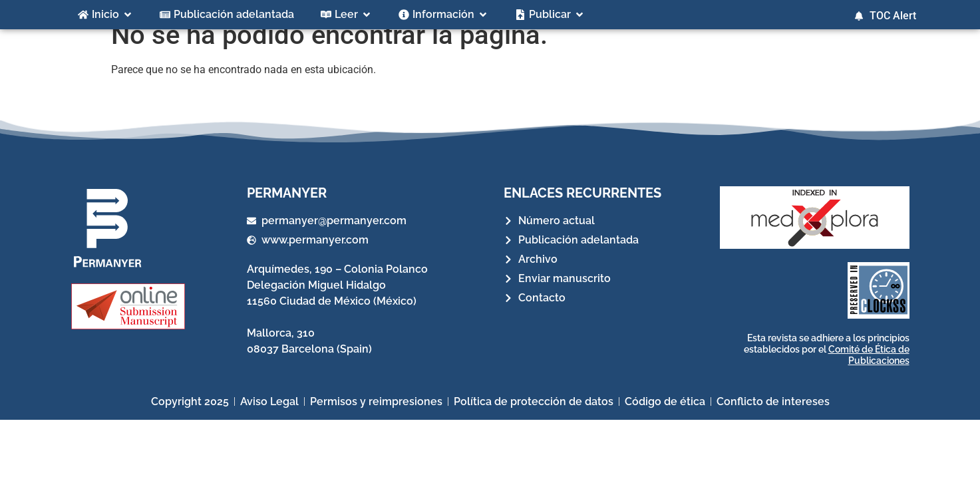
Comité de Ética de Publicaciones (869, 370)
